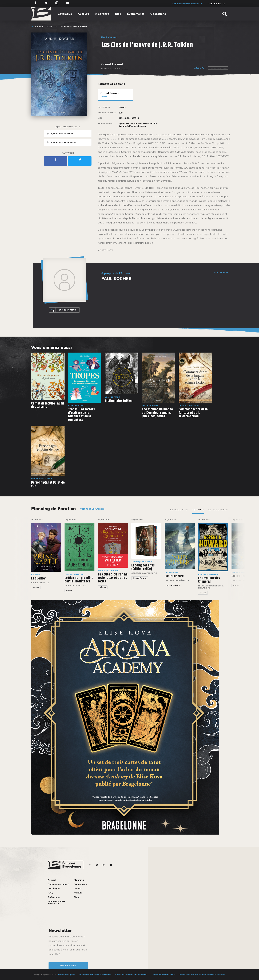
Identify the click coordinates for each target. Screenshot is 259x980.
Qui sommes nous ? (58, 884)
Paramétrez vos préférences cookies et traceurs (202, 975)
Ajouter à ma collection (59, 134)
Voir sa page (221, 273)
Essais (49, 26)
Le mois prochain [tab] (218, 509)
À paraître (102, 14)
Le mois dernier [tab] (179, 509)
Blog (118, 14)
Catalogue (65, 14)
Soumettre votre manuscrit (187, 4)
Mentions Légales (66, 975)
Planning (79, 880)
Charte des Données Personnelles (131, 975)
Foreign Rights (217, 4)
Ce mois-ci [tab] (198, 509)
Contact (78, 888)
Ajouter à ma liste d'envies (60, 142)
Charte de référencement (164, 975)
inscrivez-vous (68, 966)
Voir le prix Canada (218, 68)
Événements (136, 14)
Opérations (158, 14)
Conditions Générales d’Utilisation (95, 975)
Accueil (52, 880)
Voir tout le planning (92, 509)
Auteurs (83, 14)
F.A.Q (50, 893)
